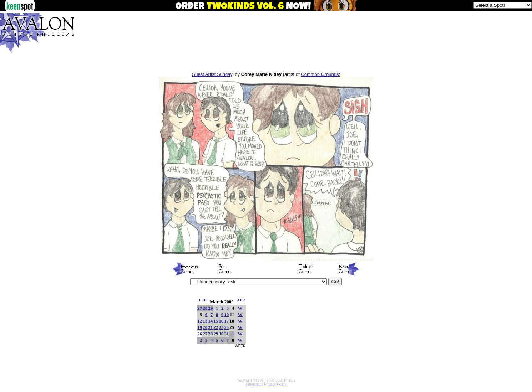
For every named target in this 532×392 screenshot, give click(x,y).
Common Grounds (320, 74)
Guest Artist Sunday (212, 74)
